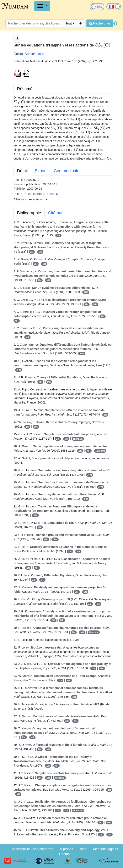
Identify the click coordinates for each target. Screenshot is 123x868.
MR (58, 235)
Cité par (55, 213)
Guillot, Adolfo (24, 54)
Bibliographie (29, 213)
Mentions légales (106, 849)
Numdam (78, 439)
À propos (66, 849)
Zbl (32, 252)
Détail (22, 171)
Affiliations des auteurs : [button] (30, 199)
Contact (65, 854)
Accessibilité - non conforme (32, 849)
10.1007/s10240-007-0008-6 (40, 194)
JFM (86, 292)
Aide (83, 849)
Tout (69, 23)
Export (41, 171)
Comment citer (67, 171)
